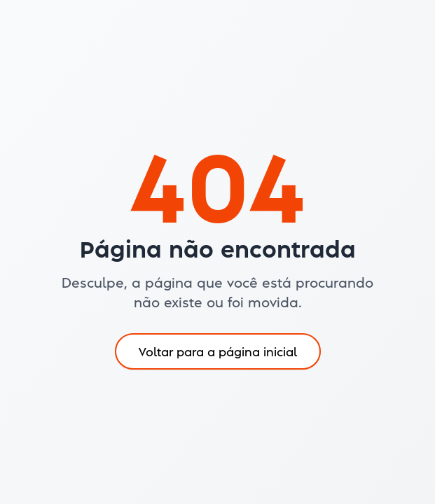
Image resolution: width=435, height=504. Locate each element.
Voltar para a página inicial (218, 351)
